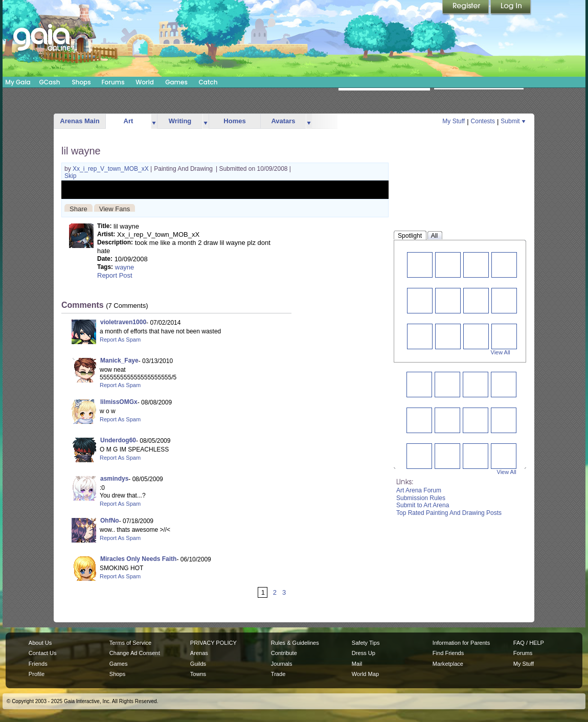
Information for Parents (461, 643)
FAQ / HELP (529, 643)
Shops (81, 82)
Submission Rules (421, 498)
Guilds (198, 664)
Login (511, 8)
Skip (70, 176)
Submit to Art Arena (423, 505)
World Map (365, 674)
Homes (234, 121)
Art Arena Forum (419, 490)
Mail (357, 664)
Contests (483, 121)
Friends (38, 664)
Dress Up (364, 653)
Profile (37, 674)
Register (466, 8)
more (154, 121)
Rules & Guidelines (295, 643)
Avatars (283, 121)
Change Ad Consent (135, 653)
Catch (208, 82)
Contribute (284, 653)
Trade (278, 674)
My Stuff (454, 121)
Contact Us (43, 653)
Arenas (199, 653)
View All (501, 352)
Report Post (115, 275)
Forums (113, 82)
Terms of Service (130, 643)
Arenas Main (80, 121)
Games (176, 82)
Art (129, 121)
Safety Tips (366, 643)
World (145, 82)
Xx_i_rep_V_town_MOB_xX (111, 169)
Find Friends (448, 653)
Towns (198, 674)
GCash (50, 82)
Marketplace (448, 664)
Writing (180, 121)
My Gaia (18, 82)
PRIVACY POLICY (213, 643)
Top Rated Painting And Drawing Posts (449, 513)
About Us (40, 643)
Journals (282, 664)
